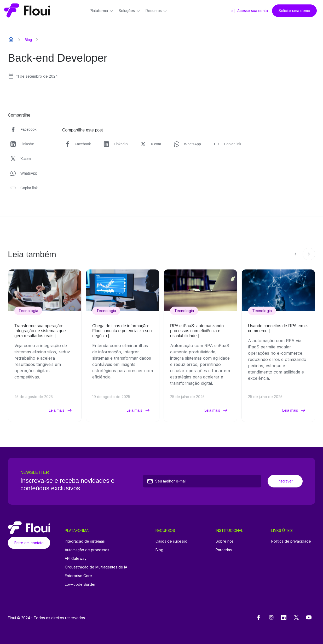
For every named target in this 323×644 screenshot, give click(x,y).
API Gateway (76, 558)
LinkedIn (22, 144)
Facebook (23, 129)
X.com (20, 159)
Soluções (130, 11)
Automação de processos (87, 550)
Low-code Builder (80, 584)
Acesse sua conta (248, 11)
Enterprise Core (78, 576)
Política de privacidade (291, 541)
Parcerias (224, 550)
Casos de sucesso (171, 541)
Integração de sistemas (85, 541)
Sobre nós (225, 541)
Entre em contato (29, 543)
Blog (28, 40)
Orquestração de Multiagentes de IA (96, 567)
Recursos (157, 11)
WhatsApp (24, 173)
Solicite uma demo (294, 11)
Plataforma (102, 11)
